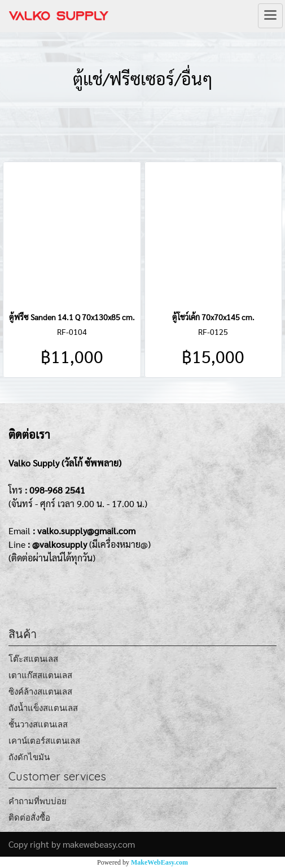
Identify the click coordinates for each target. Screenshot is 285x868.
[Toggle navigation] (270, 16)
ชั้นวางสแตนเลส (38, 724)
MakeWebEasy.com (159, 862)
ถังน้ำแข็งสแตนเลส (43, 708)
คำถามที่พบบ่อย (38, 801)
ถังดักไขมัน (29, 757)
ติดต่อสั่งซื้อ (29, 817)
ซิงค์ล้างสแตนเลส (40, 692)
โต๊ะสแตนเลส (33, 659)
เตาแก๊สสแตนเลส (40, 675)
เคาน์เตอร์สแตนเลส (44, 741)
